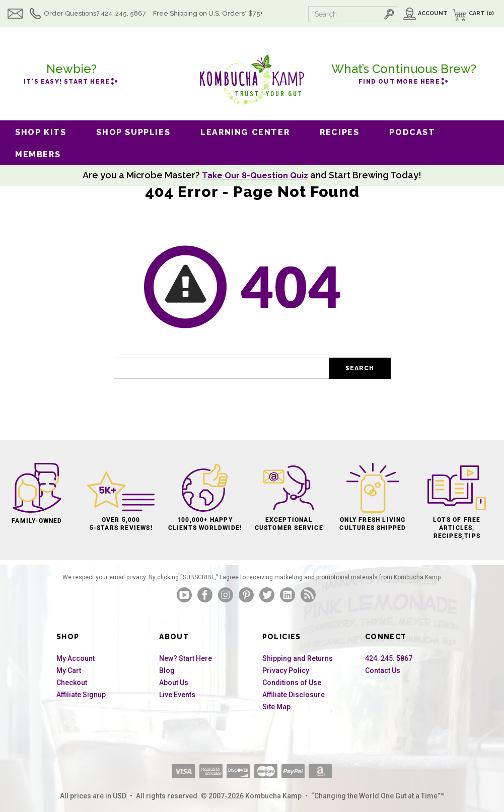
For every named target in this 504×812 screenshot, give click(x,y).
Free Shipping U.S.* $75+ (208, 13)
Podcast (412, 132)
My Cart (69, 670)
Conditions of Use (292, 683)
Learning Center (245, 132)
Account (433, 13)
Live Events (177, 695)
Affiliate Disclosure (294, 695)
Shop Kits (41, 132)
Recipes (339, 132)
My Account (76, 658)
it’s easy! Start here (71, 73)
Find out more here (404, 73)
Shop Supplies (133, 132)
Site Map (276, 707)
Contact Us (383, 670)
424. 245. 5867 (389, 658)
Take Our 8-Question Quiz (255, 175)
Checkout (72, 683)
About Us (174, 683)
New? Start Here (186, 658)
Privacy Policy (286, 670)
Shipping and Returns (298, 658)
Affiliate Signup (81, 695)
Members (38, 154)
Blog (167, 670)
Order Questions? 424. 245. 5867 (95, 13)
